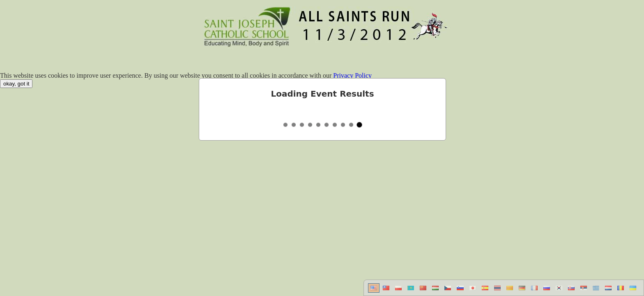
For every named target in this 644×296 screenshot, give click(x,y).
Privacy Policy (352, 75)
